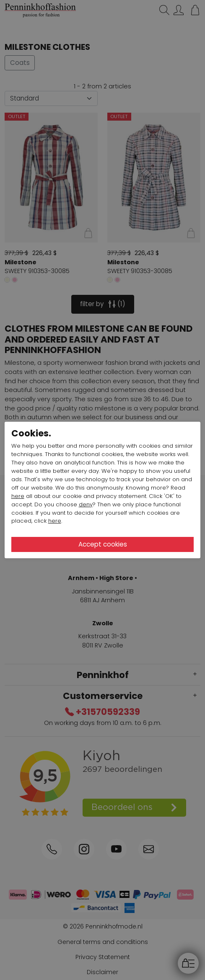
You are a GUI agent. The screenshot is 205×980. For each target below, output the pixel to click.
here (18, 496)
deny (86, 504)
